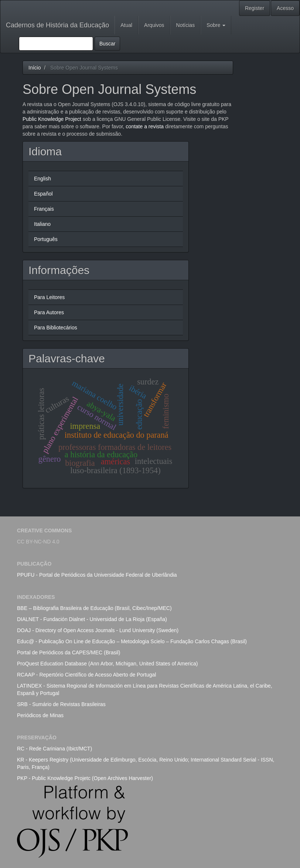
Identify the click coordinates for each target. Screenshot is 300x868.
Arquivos (154, 25)
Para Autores (49, 312)
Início (35, 68)
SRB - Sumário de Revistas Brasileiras (61, 704)
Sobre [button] (216, 25)
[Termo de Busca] (56, 44)
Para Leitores (49, 297)
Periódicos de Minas (40, 715)
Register (255, 8)
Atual (126, 25)
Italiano (42, 224)
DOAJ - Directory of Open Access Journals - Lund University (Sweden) (98, 630)
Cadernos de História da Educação (57, 25)
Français (44, 209)
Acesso (285, 8)
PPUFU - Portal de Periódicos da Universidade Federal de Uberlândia (97, 575)
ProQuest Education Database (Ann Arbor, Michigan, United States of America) (107, 664)
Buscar (108, 44)
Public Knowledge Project (52, 119)
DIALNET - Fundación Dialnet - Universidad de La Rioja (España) (92, 619)
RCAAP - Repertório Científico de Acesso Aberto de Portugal (86, 675)
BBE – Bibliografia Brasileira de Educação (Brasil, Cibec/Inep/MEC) (94, 608)
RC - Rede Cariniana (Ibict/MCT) (54, 749)
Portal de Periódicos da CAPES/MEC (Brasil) (69, 652)
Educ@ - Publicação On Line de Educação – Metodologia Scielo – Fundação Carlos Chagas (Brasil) (132, 641)
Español (43, 194)
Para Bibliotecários (56, 328)
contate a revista (145, 126)
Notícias (186, 25)
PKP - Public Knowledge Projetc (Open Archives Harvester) (85, 778)
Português (46, 239)
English (42, 179)
